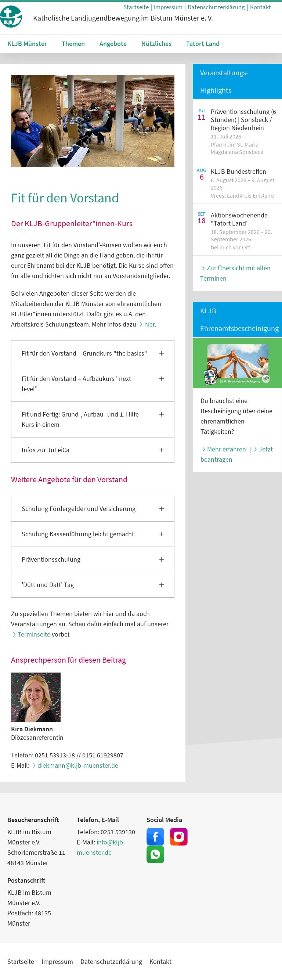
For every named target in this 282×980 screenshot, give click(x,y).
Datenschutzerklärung (216, 7)
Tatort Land (203, 44)
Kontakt (261, 7)
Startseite (136, 7)
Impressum (168, 7)
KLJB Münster (27, 44)
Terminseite (34, 634)
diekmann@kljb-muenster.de (78, 765)
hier (149, 324)
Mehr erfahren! (227, 449)
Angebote (113, 44)
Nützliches (156, 44)
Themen (73, 44)
